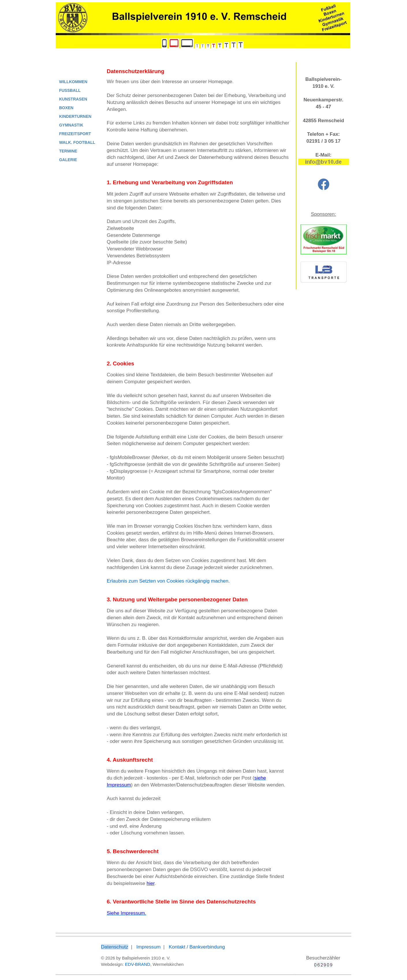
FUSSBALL (70, 90)
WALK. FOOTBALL (77, 142)
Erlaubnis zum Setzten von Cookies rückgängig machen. (168, 581)
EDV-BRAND (138, 964)
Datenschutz (115, 947)
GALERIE (68, 160)
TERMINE (68, 151)
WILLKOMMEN (73, 82)
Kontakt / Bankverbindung (197, 947)
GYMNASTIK (71, 125)
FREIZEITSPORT (75, 134)
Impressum (148, 947)
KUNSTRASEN (73, 99)
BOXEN (66, 108)
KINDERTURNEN (75, 116)
